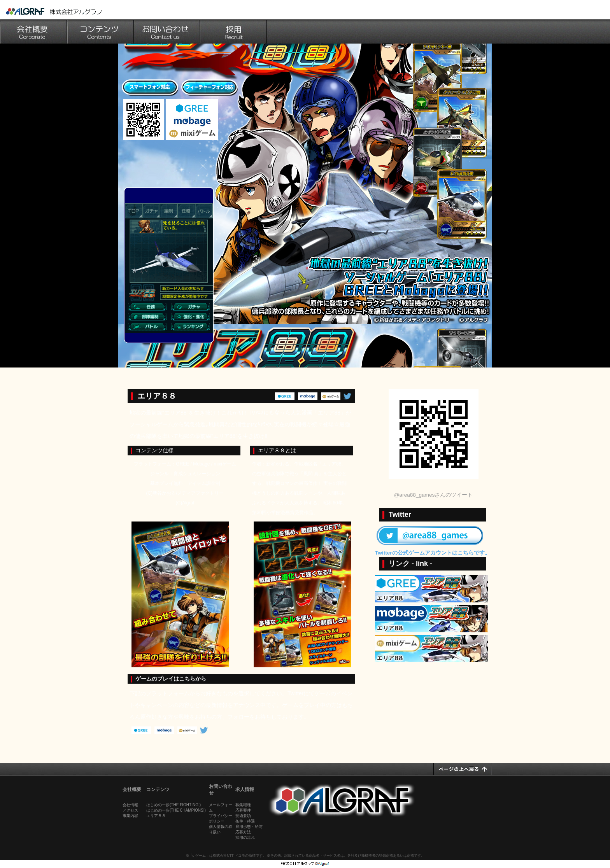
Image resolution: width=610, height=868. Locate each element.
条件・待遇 (245, 821)
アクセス (130, 810)
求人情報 (245, 789)
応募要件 (243, 810)
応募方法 (243, 832)
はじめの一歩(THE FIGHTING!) (174, 805)
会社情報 (130, 805)
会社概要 (33, 31)
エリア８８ (156, 816)
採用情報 (234, 31)
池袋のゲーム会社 (54, 11)
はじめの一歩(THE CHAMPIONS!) (176, 810)
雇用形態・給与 (249, 827)
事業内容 (130, 816)
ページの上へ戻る (463, 769)
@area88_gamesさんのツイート (434, 495)
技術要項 (243, 816)
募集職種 (243, 805)
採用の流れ (245, 837)
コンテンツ (100, 31)
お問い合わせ (167, 31)
